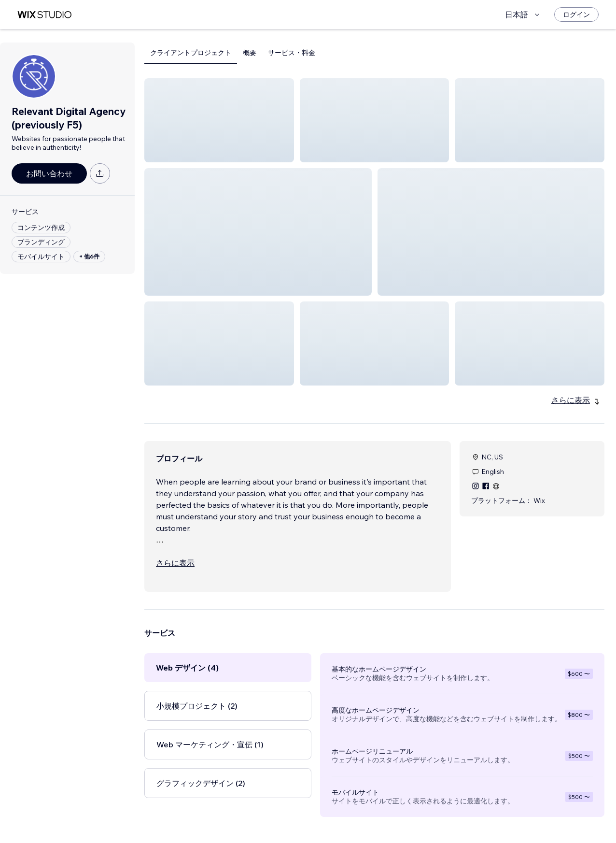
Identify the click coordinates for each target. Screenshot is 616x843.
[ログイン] (576, 14)
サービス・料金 (292, 53)
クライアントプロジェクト (191, 53)
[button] (219, 120)
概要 (250, 53)
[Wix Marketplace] (44, 15)
